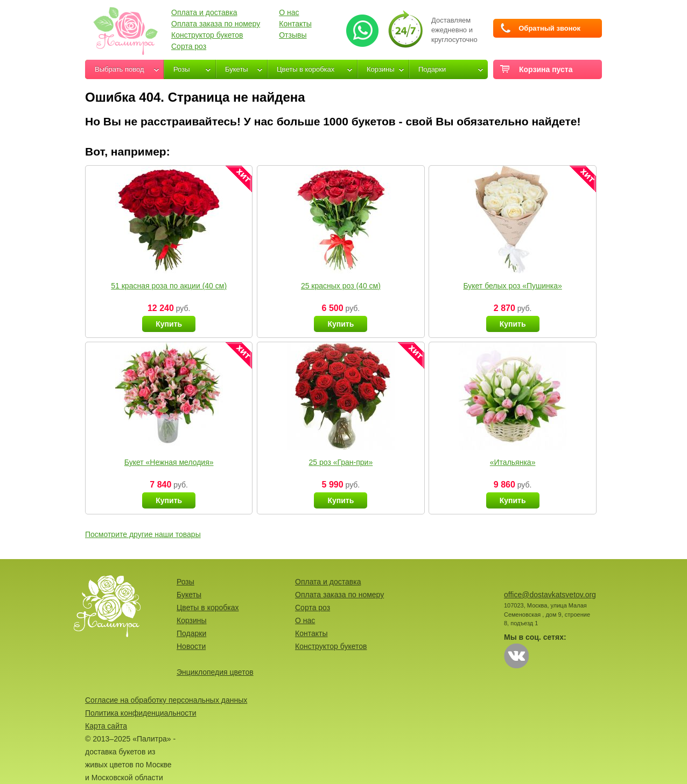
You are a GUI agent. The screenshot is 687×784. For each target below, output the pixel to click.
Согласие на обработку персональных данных (166, 700)
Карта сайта (106, 726)
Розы (182, 69)
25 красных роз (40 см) (341, 286)
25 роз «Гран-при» (341, 462)
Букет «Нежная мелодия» (169, 462)
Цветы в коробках (306, 69)
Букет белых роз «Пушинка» (512, 286)
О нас (289, 12)
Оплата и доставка (204, 12)
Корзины (381, 69)
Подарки (432, 69)
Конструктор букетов (207, 35)
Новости (191, 646)
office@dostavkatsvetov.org (550, 595)
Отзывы (293, 35)
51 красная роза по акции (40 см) (169, 286)
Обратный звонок (549, 28)
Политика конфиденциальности (141, 713)
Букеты (237, 69)
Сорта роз (189, 46)
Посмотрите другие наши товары (143, 534)
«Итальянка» (513, 462)
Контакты (295, 24)
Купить (169, 324)
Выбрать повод (120, 69)
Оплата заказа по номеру (216, 24)
